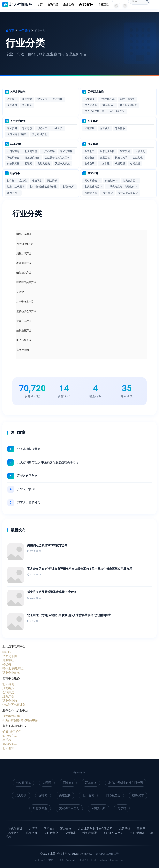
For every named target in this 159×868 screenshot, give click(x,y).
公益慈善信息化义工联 (57, 158)
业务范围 (42, 99)
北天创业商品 (92, 187)
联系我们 (12, 105)
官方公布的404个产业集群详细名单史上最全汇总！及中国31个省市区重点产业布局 (80, 569)
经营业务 (90, 158)
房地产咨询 (23, 350)
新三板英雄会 (32, 158)
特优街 (7, 664)
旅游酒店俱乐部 (25, 244)
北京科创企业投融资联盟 (43, 187)
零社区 (7, 652)
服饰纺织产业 (24, 254)
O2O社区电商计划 (14, 705)
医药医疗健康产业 (26, 282)
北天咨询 (8, 684)
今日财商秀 (13, 151)
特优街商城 (23, 783)
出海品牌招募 (107, 99)
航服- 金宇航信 (12, 732)
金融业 (20, 292)
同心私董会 (91, 181)
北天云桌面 (129, 181)
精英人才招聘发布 (29, 503)
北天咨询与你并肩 (29, 449)
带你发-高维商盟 (13, 669)
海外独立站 (10, 736)
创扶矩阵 (110, 181)
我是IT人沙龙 (62, 164)
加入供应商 (108, 105)
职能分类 (42, 128)
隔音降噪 (52, 181)
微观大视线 (44, 164)
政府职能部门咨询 (17, 134)
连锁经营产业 (24, 331)
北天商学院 (31, 151)
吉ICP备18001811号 (107, 854)
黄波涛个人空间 (69, 808)
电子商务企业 (24, 340)
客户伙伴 (58, 99)
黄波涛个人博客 (127, 193)
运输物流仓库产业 (26, 311)
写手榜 (106, 193)
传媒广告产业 (24, 321)
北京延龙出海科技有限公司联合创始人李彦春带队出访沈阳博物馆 (69, 615)
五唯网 (28, 164)
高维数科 (65, 795)
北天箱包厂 (13, 193)
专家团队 (27, 105)
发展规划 (140, 151)
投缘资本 (90, 193)
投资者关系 (121, 158)
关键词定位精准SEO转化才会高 (47, 545)
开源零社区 (10, 660)
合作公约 (90, 164)
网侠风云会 (13, 158)
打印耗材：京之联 (17, 181)
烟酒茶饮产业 (24, 273)
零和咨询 (12, 128)
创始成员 (135, 164)
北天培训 (21, 795)
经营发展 (125, 151)
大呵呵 (47, 783)
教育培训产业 (24, 263)
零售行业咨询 (24, 234)
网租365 (68, 783)
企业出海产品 (117, 111)
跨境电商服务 (127, 99)
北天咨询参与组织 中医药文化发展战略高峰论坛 (48, 462)
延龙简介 (90, 99)
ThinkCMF (70, 860)
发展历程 (105, 158)
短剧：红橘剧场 (16, 187)
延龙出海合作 (11, 716)
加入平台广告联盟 (94, 111)
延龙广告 (8, 697)
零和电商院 (66, 151)
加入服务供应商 (129, 105)
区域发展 (90, 128)
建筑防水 (37, 181)
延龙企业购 (10, 701)
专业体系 (120, 128)
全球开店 (8, 692)
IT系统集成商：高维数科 (121, 187)
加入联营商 (91, 105)
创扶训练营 (13, 164)
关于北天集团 (107, 151)
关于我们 (24, 31)
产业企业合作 (26, 489)
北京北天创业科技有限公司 (126, 783)
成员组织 (120, 164)
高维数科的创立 (27, 476)
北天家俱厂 (68, 187)
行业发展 (105, 128)
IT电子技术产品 (25, 302)
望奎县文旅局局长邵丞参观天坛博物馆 (52, 592)
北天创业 (8, 748)
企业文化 (138, 158)
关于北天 (90, 151)
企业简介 (12, 99)
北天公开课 (48, 151)
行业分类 (58, 128)
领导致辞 (27, 99)
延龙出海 (8, 688)
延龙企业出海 (11, 673)
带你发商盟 (40, 808)
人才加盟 (105, 164)
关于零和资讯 (39, 134)
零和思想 (27, 128)
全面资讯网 (10, 656)
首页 (10, 31)
